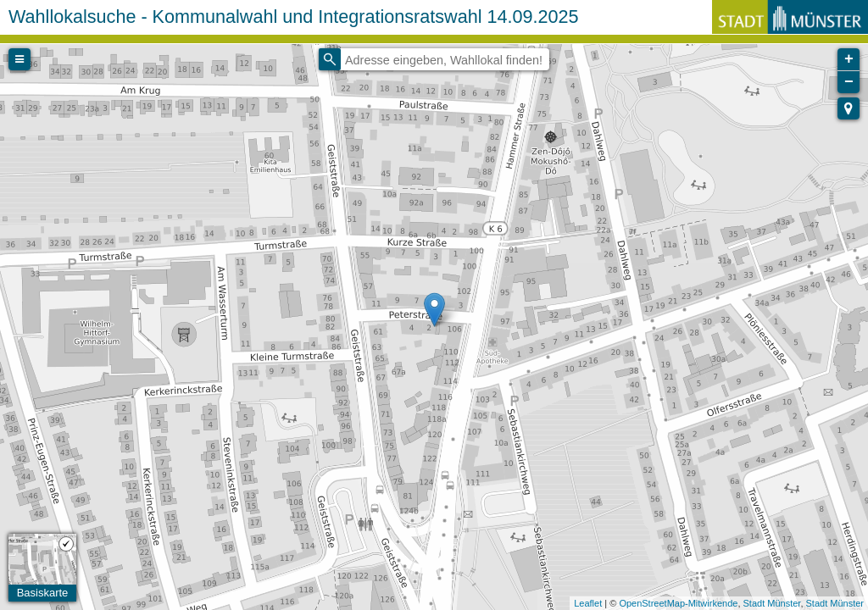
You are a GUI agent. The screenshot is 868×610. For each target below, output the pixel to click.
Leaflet (588, 603)
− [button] (849, 82)
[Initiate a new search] (330, 59)
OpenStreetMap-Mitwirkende (678, 603)
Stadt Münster (772, 603)
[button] (849, 108)
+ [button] (849, 59)
